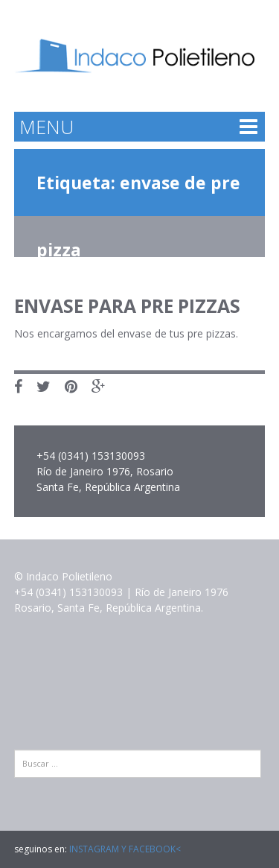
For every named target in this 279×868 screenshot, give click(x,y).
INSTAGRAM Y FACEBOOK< (125, 849)
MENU (46, 127)
